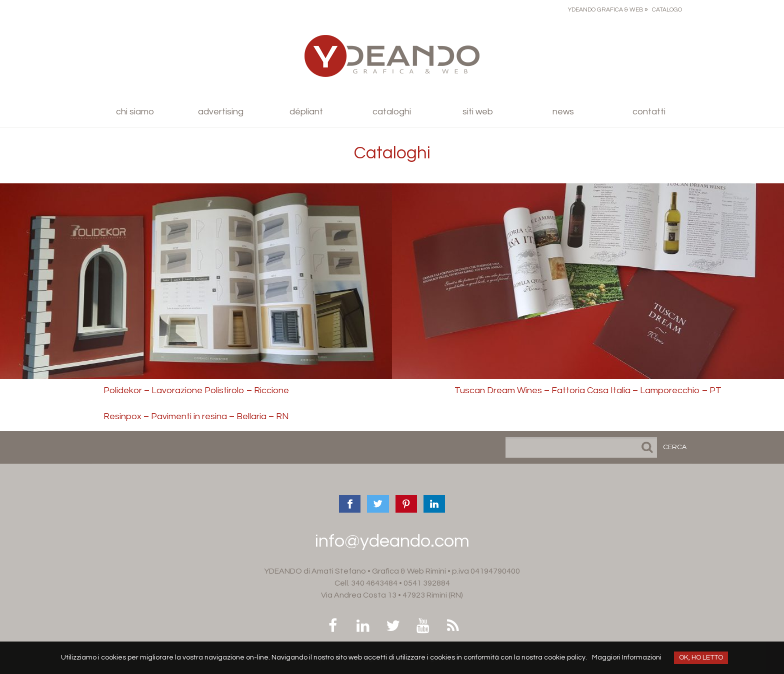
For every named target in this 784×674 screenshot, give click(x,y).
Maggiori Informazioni (627, 658)
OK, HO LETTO (701, 658)
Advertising (221, 112)
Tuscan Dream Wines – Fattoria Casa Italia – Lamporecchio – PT (588, 390)
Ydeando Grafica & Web (605, 10)
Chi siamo (135, 112)
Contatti (649, 112)
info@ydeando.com (392, 541)
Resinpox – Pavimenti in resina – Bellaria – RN (196, 416)
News (563, 112)
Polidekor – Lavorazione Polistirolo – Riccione (196, 390)
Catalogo (667, 10)
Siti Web (478, 112)
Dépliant (306, 112)
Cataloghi (392, 112)
